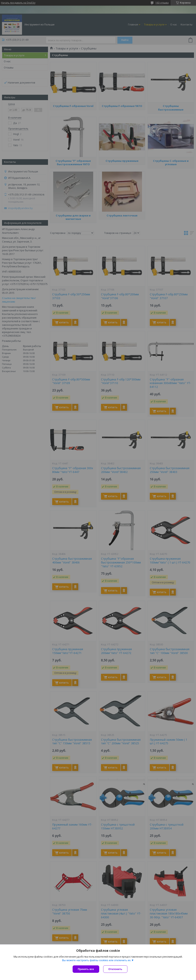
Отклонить (113, 969)
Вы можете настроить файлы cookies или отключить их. (97, 958)
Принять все (86, 969)
